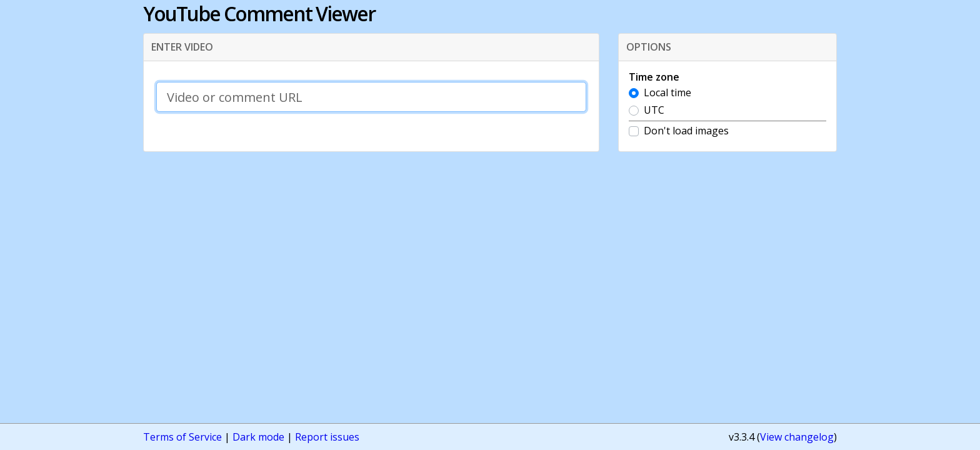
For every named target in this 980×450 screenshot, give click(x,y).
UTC (654, 110)
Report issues (327, 437)
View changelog (797, 437)
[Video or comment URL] (371, 97)
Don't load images (686, 131)
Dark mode (258, 437)
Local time (667, 92)
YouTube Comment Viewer (259, 13)
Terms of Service (182, 437)
